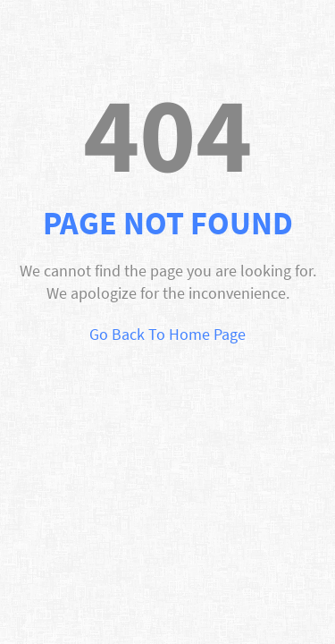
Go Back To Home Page (167, 334)
